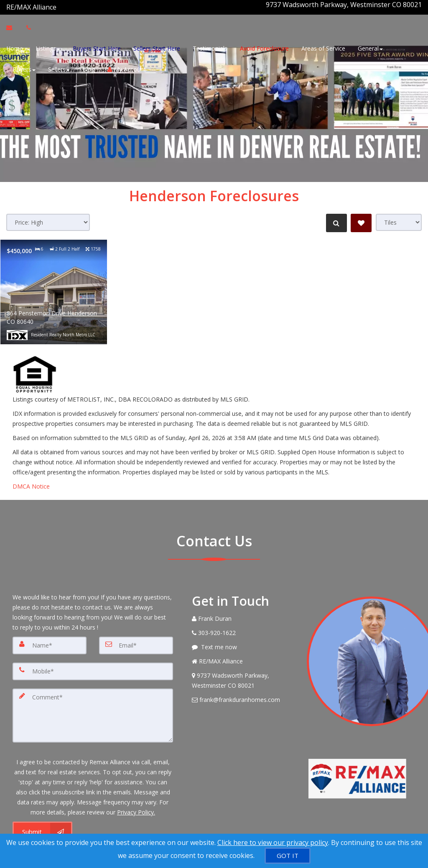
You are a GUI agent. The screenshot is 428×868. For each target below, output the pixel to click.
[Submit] (42, 822)
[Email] (136, 640)
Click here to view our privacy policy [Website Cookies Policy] (273, 842)
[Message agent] (243, 642)
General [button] (370, 47)
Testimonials (210, 47)
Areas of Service (323, 47)
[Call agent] (57, 5)
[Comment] (93, 707)
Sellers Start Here (157, 47)
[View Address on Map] (243, 676)
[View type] (399, 217)
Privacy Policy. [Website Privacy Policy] (136, 802)
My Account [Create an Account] (127, 68)
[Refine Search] (334, 218)
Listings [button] (48, 47)
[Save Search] (361, 218)
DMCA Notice (31, 481)
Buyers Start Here (97, 47)
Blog (89, 68)
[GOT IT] (288, 856)
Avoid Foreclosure (264, 47)
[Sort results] (48, 217)
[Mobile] (93, 665)
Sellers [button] (59, 68)
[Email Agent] (13, 26)
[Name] (50, 640)
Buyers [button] (24, 68)
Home (15, 47)
